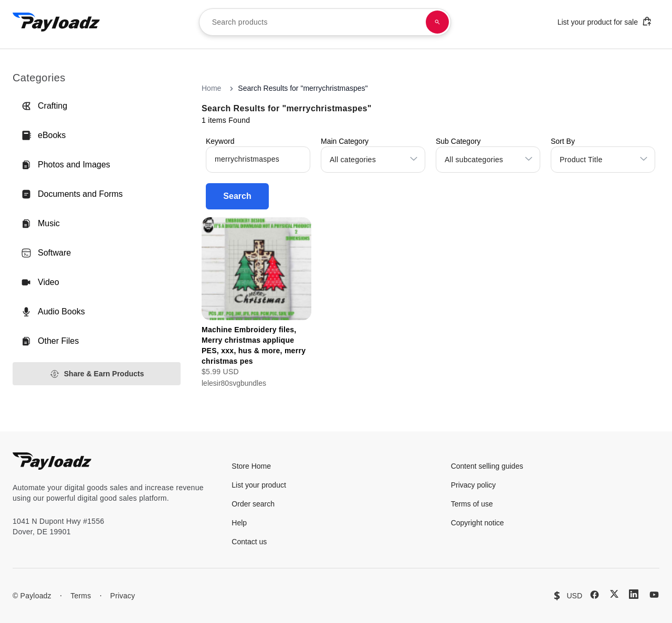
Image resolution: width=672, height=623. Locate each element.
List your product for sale (605, 21)
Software (46, 253)
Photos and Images (66, 165)
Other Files (50, 341)
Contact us (249, 542)
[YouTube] (654, 595)
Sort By (563, 141)
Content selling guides (487, 466)
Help (239, 523)
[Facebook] (595, 595)
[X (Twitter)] (614, 594)
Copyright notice (477, 523)
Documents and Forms (72, 194)
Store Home (251, 466)
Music (40, 224)
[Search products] (437, 22)
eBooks (43, 135)
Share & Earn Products (97, 374)
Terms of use (472, 504)
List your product (259, 485)
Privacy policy (474, 485)
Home (211, 88)
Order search (253, 504)
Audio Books (53, 312)
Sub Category (458, 141)
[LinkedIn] (634, 594)
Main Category (345, 141)
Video (40, 282)
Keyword (220, 141)
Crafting (44, 106)
